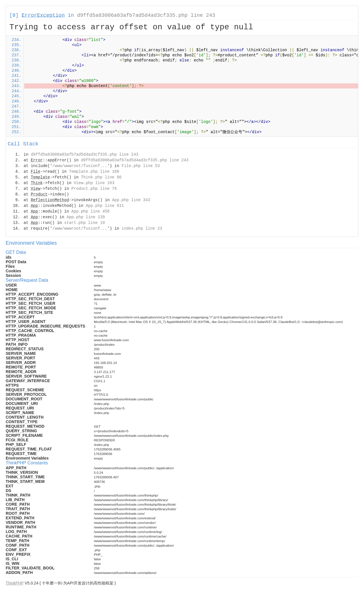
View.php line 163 (94, 183)
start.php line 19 (85, 223)
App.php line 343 (131, 200)
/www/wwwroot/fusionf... (80, 166)
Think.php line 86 (101, 177)
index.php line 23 (142, 228)
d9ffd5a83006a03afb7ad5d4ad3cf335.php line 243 (146, 15)
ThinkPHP (15, 583)
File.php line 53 (140, 166)
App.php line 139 (86, 217)
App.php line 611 (105, 206)
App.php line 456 (90, 211)
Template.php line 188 (94, 172)
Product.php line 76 (94, 189)
